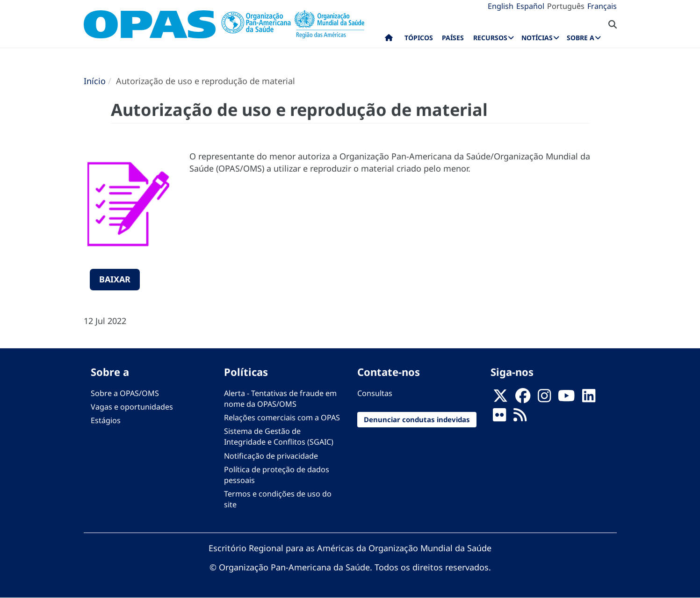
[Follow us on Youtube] (566, 398)
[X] (500, 398)
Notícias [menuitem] (537, 38)
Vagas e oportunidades (132, 407)
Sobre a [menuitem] (581, 38)
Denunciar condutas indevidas (417, 419)
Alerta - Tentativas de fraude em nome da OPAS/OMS (280, 399)
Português (566, 6)
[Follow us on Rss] (520, 418)
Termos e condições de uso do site (278, 499)
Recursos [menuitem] (490, 38)
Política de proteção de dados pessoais (277, 475)
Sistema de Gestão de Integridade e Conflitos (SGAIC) (279, 436)
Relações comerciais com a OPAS (282, 418)
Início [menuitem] (389, 40)
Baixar (115, 279)
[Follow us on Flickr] (499, 418)
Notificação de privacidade (271, 456)
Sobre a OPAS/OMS (125, 393)
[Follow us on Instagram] (544, 398)
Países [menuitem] (453, 38)
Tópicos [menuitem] (419, 38)
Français (602, 6)
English (501, 6)
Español (530, 6)
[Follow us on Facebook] (523, 398)
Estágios (106, 420)
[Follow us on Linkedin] (589, 398)
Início (95, 81)
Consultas (375, 393)
